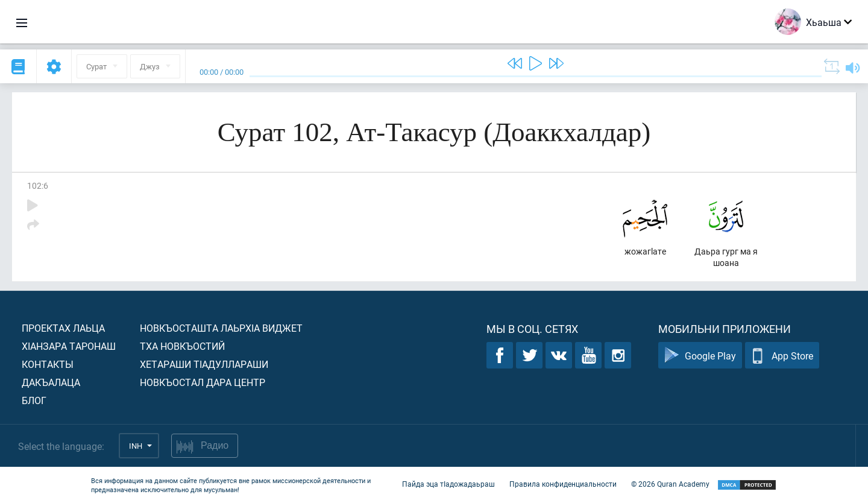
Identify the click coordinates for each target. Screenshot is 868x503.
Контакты (48, 364)
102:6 (38, 185)
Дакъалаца (51, 382)
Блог (34, 400)
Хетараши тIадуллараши (204, 364)
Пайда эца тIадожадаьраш (448, 484)
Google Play (700, 356)
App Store (782, 356)
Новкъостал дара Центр (203, 382)
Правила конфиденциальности (563, 484)
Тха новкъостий (182, 346)
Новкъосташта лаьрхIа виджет (221, 328)
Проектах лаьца (63, 328)
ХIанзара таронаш (69, 346)
